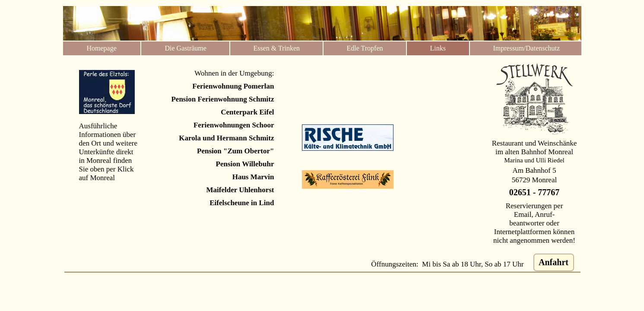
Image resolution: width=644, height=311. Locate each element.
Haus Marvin (253, 177)
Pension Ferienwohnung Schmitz (222, 99)
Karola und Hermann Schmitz (226, 138)
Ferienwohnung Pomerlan (233, 86)
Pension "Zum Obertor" (235, 151)
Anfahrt (554, 262)
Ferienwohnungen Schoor (234, 125)
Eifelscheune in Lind (242, 203)
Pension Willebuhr (245, 164)
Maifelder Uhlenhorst (240, 190)
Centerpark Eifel (247, 112)
